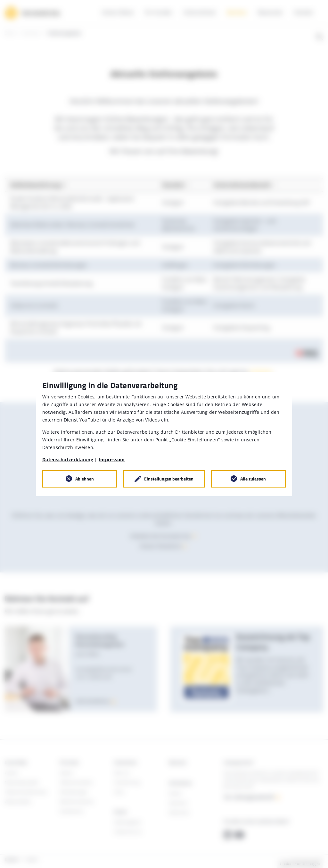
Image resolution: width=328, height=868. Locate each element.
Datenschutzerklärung (68, 459)
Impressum (112, 459)
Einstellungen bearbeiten (169, 479)
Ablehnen (85, 479)
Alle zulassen (253, 479)
